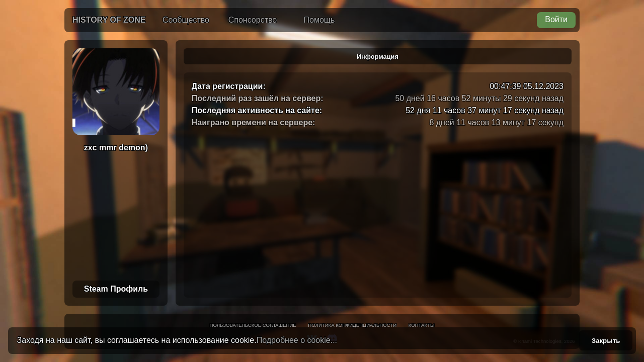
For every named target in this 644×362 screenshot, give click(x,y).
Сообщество (186, 20)
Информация (378, 57)
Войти (556, 19)
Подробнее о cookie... (297, 340)
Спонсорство (253, 20)
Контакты (422, 325)
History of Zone (109, 20)
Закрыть (606, 341)
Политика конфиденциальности (352, 325)
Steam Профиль (116, 289)
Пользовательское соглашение (253, 325)
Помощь (319, 20)
